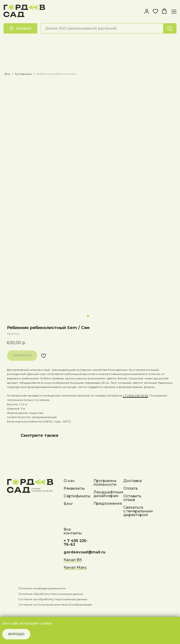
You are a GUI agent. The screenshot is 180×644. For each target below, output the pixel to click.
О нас (69, 481)
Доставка (133, 481)
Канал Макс (75, 568)
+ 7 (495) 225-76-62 (135, 395)
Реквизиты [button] (74, 489)
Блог (68, 504)
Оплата (130, 489)
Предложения (108, 504)
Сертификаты (77, 496)
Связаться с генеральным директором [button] (138, 511)
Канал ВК (73, 560)
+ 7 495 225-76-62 (76, 543)
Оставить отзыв (132, 498)
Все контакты (73, 531)
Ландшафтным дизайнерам (108, 494)
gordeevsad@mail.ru (85, 552)
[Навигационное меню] (174, 11)
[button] (147, 11)
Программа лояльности (105, 483)
